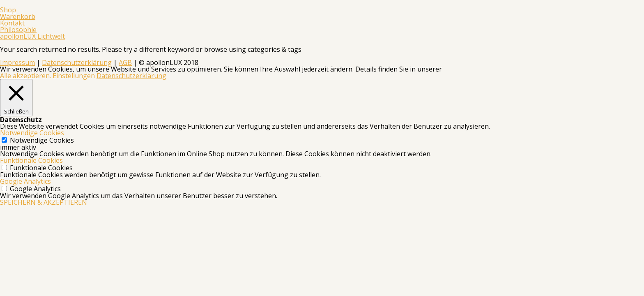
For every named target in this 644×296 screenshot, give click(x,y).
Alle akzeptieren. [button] (25, 76)
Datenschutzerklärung (77, 62)
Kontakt (12, 23)
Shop (8, 10)
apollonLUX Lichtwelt (32, 36)
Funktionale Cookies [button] (31, 160)
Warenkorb (18, 16)
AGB (125, 62)
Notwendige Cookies (42, 140)
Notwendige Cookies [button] (32, 133)
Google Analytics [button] (25, 181)
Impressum (17, 62)
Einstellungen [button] (74, 76)
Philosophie (18, 30)
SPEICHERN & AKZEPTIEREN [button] (44, 202)
